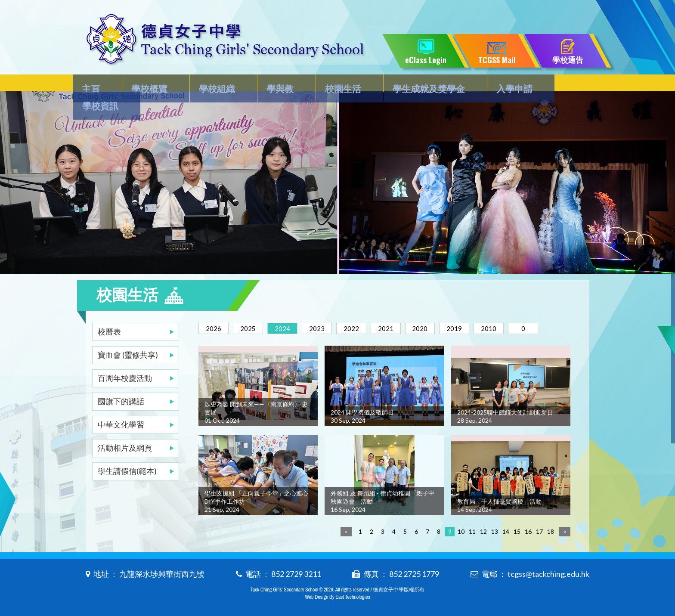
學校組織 (214, 85)
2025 (254, 311)
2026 (216, 311)
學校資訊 (563, 85)
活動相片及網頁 (125, 430)
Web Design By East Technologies (337, 595)
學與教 (273, 85)
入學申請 (499, 85)
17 (539, 530)
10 (461, 530)
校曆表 (109, 314)
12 (483, 530)
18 (551, 530)
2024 (292, 311)
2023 (331, 311)
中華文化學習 (121, 407)
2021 (407, 311)
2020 (446, 311)
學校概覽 (150, 85)
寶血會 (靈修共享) (128, 337)
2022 (369, 311)
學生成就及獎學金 (416, 85)
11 (472, 530)
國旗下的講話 (121, 384)
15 (517, 530)
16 (528, 530)
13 (495, 530)
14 (506, 530)
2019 (484, 311)
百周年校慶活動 (125, 361)
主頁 (95, 85)
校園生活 (333, 85)
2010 (522, 311)
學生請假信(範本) (127, 454)
